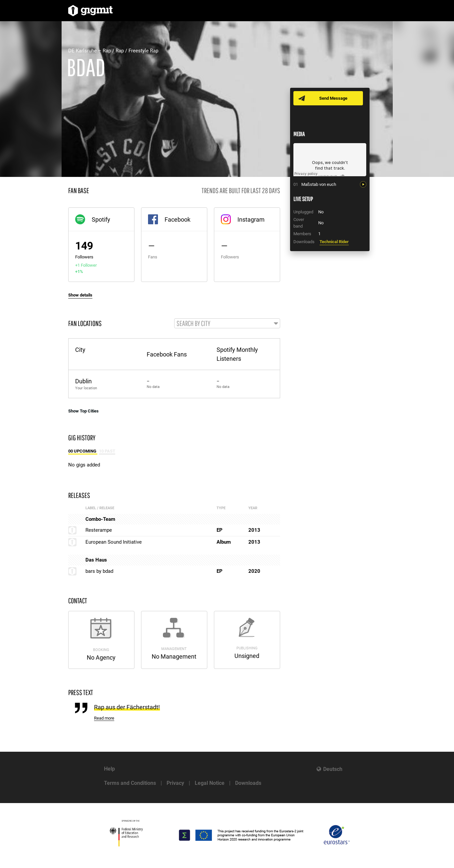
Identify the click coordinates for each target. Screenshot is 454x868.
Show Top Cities (83, 411)
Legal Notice (210, 783)
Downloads (248, 783)
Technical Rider (334, 242)
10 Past (107, 452)
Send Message (334, 98)
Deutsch (333, 769)
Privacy (175, 783)
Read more (104, 719)
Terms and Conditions (130, 783)
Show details (80, 295)
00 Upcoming (83, 452)
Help (109, 769)
